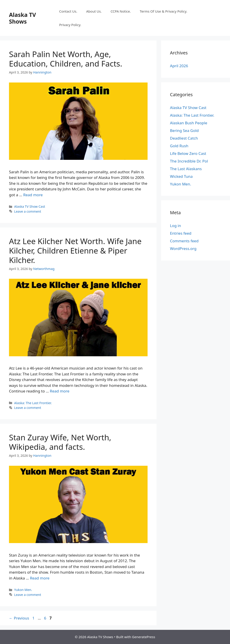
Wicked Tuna (181, 176)
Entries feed (181, 233)
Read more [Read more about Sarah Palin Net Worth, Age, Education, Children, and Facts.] (33, 195)
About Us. (94, 11)
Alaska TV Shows (22, 18)
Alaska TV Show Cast (30, 206)
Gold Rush (179, 146)
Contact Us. (68, 11)
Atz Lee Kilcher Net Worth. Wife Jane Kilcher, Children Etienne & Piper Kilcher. (75, 251)
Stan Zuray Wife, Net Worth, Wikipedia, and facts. (60, 442)
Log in (176, 226)
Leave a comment (28, 211)
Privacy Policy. (70, 25)
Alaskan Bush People (189, 123)
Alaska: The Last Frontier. (33, 403)
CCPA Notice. (121, 11)
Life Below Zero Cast (188, 153)
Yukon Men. (23, 590)
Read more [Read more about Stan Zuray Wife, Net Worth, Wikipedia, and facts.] (40, 578)
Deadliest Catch (184, 138)
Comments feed (184, 241)
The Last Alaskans (186, 169)
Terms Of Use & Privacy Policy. (163, 11)
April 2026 (179, 66)
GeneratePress (144, 637)
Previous (19, 618)
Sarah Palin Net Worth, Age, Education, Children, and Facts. (67, 59)
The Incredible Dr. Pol (189, 161)
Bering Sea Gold (184, 130)
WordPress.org (183, 248)
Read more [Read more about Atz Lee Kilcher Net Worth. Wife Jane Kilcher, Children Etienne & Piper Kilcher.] (60, 391)
